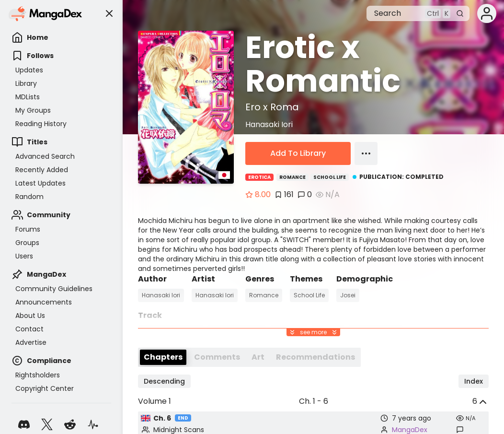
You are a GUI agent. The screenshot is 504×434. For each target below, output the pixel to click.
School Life (330, 177)
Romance (292, 177)
